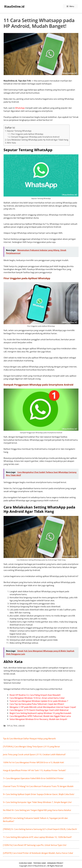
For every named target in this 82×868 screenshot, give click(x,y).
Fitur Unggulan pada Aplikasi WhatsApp (27, 134)
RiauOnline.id (14, 6)
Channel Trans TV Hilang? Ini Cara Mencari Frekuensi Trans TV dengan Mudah (38, 786)
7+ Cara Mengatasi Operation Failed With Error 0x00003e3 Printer (33, 778)
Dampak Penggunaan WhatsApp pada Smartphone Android (35, 137)
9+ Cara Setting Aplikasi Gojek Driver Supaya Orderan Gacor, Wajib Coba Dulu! (39, 794)
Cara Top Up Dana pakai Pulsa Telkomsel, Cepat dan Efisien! (37, 704)
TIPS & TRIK (12, 726)
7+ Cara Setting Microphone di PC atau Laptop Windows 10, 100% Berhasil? (37, 837)
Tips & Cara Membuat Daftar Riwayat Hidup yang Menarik (29, 739)
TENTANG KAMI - (40, 863)
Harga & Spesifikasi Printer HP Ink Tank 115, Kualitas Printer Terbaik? (34, 770)
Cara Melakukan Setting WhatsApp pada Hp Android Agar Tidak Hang (38, 140)
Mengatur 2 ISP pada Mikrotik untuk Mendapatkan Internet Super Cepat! (43, 707)
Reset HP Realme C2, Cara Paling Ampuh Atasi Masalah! (35, 695)
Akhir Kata (11, 143)
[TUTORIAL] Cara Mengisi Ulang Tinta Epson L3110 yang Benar (31, 746)
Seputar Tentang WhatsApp (19, 131)
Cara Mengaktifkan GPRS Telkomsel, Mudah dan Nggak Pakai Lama (40, 716)
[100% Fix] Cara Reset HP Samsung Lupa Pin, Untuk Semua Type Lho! (35, 845)
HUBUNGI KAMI (25, 863)
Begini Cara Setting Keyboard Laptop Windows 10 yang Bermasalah (40, 713)
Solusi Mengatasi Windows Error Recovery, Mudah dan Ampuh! (38, 719)
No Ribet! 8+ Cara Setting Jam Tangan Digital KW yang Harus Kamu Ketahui (37, 810)
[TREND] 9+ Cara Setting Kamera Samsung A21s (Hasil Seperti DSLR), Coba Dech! (40, 829)
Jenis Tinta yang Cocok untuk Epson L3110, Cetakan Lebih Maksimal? (34, 754)
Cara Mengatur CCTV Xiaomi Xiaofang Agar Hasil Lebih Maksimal (39, 710)
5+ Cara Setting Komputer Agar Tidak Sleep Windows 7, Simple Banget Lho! (37, 802)
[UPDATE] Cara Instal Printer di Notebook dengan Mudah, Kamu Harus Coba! (38, 853)
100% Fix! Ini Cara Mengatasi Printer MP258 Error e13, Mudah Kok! (33, 762)
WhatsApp (20, 108)
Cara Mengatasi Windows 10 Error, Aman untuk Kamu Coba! (37, 698)
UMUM (21, 726)
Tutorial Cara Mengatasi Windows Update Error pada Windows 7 (39, 701)
